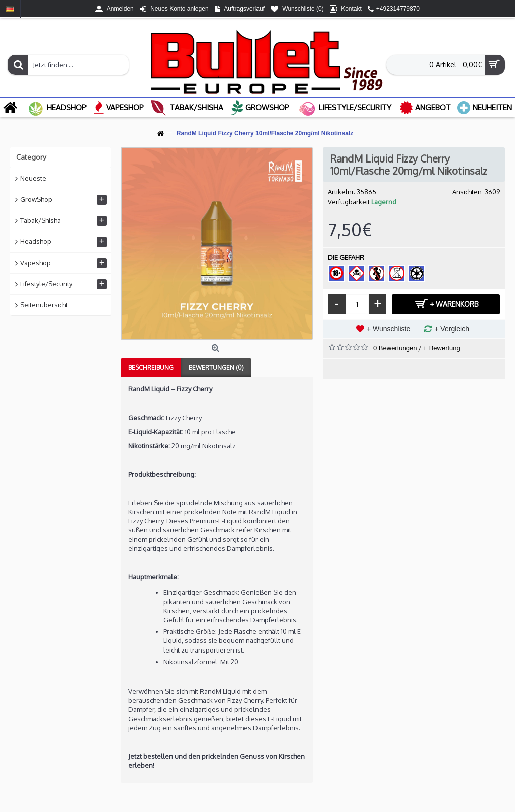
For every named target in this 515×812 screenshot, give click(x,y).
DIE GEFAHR (346, 257)
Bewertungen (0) (216, 368)
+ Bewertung (441, 348)
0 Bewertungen (395, 348)
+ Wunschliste (389, 329)
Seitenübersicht (44, 305)
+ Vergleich (452, 329)
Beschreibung (151, 368)
